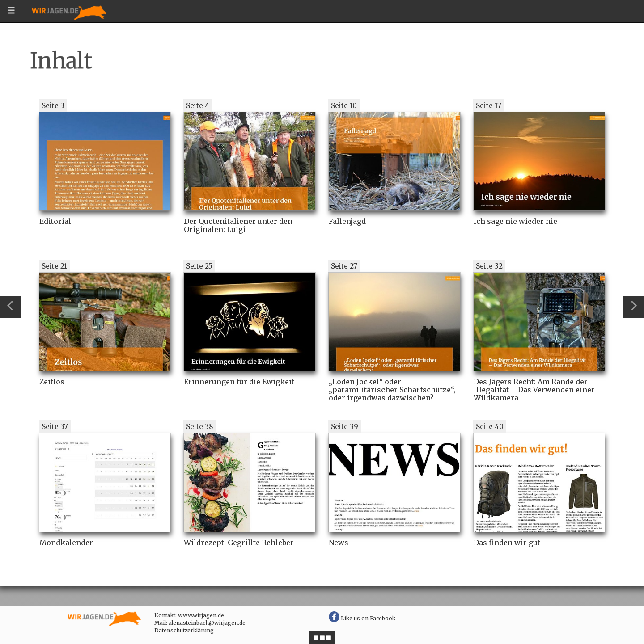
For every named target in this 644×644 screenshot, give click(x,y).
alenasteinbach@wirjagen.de (207, 623)
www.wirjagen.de (201, 615)
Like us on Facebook (362, 618)
